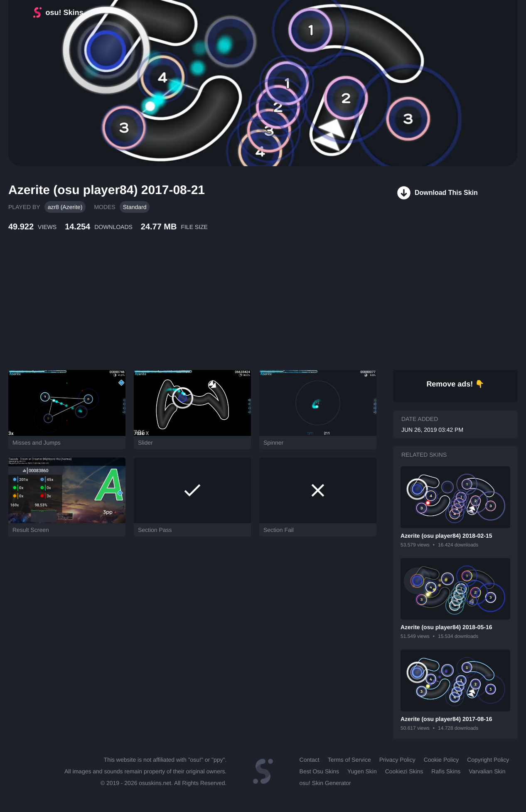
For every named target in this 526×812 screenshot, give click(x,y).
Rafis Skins (446, 771)
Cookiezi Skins (404, 771)
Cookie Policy (441, 760)
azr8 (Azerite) (65, 207)
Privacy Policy (397, 760)
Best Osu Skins (319, 771)
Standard (135, 207)
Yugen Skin (362, 771)
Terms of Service (349, 760)
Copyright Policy (488, 760)
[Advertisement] (202, 310)
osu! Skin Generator (325, 783)
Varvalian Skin (487, 771)
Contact (310, 760)
